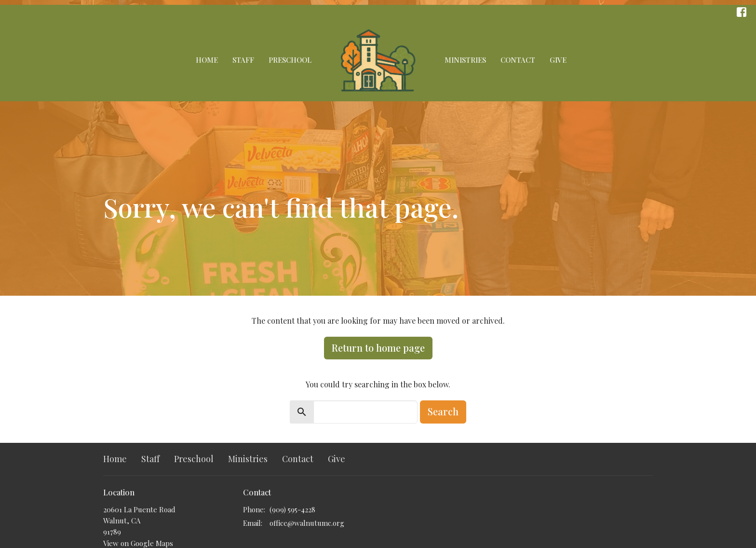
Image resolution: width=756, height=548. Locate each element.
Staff (243, 60)
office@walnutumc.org (307, 523)
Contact (518, 60)
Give (558, 60)
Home (207, 60)
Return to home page (378, 348)
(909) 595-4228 (292, 509)
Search (443, 411)
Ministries (465, 60)
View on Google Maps (138, 543)
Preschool (290, 60)
